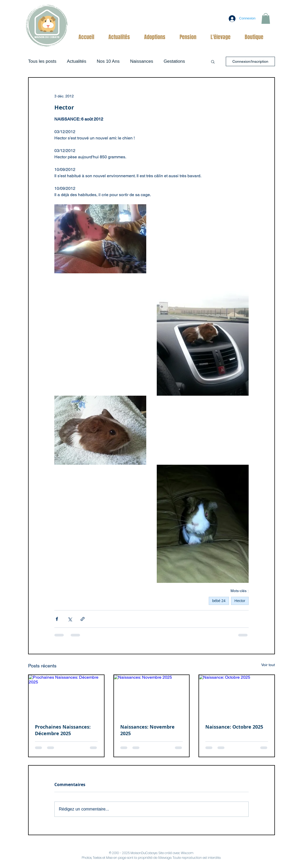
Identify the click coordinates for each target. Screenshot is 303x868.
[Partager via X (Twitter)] (70, 619)
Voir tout (268, 665)
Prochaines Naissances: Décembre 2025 (63, 730)
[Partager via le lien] (83, 619)
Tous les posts (42, 61)
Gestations (174, 61)
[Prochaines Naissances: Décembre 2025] (66, 696)
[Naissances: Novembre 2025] (152, 696)
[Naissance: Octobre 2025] (237, 696)
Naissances (142, 61)
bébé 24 (219, 601)
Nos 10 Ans (108, 61)
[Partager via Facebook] (57, 619)
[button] (266, 19)
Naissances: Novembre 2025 (147, 730)
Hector (240, 601)
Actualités (77, 61)
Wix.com (187, 853)
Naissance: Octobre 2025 (234, 727)
